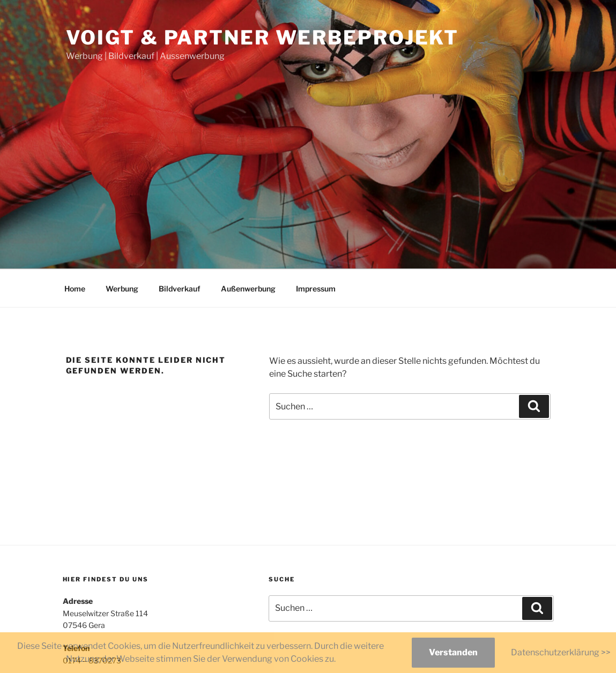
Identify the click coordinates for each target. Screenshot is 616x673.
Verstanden (453, 652)
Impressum (316, 289)
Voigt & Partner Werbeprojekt (263, 38)
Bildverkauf (180, 289)
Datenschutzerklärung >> (561, 652)
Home (75, 289)
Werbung (122, 289)
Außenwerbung (248, 289)
